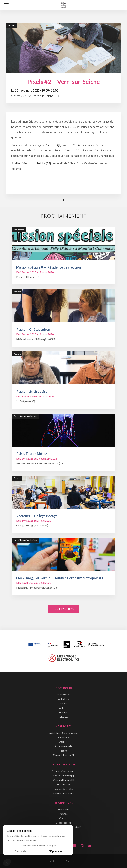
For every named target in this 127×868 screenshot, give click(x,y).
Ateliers (63, 742)
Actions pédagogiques (64, 771)
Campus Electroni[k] (64, 780)
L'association (64, 695)
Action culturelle (63, 746)
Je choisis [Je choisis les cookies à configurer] (21, 851)
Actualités (64, 699)
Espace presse (64, 823)
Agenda (64, 814)
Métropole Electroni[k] (63, 755)
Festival (63, 751)
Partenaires (64, 717)
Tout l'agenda (63, 609)
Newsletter (63, 809)
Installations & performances (64, 733)
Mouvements (64, 784)
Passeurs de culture (64, 793)
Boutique (63, 712)
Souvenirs (63, 703)
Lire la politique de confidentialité (22, 841)
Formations (63, 737)
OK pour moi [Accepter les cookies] (55, 851)
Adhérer (63, 708)
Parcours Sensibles (64, 789)
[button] (7, 862)
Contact (63, 818)
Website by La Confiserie (63, 861)
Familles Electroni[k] (64, 775)
